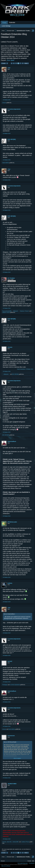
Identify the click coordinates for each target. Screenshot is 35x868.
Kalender (12, 22)
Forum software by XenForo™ (21, 865)
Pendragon (5, 685)
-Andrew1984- (16, 842)
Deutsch (3, 861)
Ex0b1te (10, 583)
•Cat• (9, 68)
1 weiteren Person (25, 842)
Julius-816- (9, 842)
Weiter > (26, 63)
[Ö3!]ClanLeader (12, 522)
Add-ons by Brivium (6, 866)
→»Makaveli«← (16, 311)
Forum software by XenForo (7, 865)
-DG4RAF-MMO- (12, 784)
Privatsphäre (32, 863)
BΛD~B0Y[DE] (12, 139)
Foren (4, 23)
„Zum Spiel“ (11, 60)
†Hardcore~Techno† (24, 311)
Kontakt (29, 861)
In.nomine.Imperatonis (14, 109)
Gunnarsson (11, 736)
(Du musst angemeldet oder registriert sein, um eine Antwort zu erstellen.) (16, 850)
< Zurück (3, 63)
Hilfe (33, 861)
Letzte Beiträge (6, 26)
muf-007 (10, 661)
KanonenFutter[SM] (7, 311)
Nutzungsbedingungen (23, 863)
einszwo (4, 103)
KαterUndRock (6, 163)
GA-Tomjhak (11, 278)
